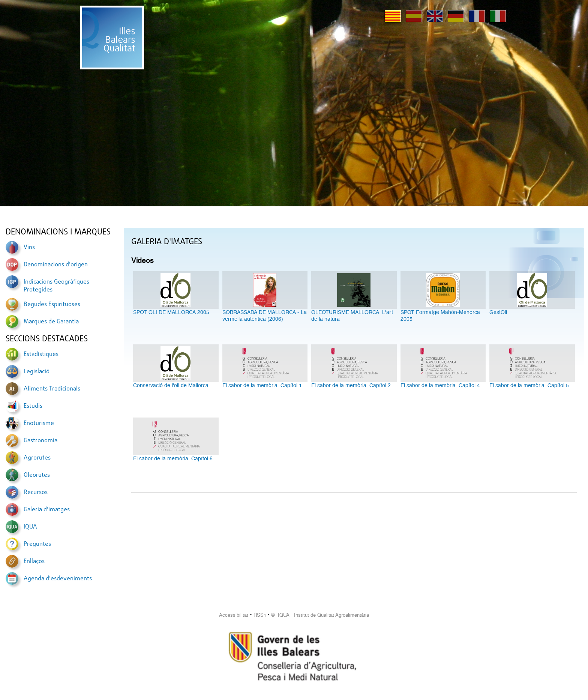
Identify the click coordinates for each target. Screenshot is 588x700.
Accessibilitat (234, 615)
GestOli (498, 312)
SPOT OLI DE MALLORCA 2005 (171, 312)
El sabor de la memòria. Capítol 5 (529, 385)
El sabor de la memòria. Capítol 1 (262, 385)
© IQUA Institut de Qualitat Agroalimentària (320, 615)
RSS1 (260, 615)
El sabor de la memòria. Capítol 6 (173, 458)
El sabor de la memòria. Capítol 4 (440, 385)
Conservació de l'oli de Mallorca (171, 385)
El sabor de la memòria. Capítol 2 (351, 385)
